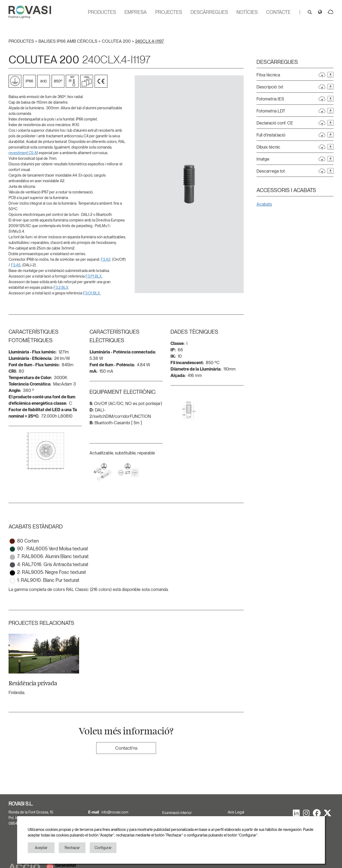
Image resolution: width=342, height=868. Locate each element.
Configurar (103, 848)
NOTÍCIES (247, 12)
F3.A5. (16, 265)
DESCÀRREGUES (209, 12)
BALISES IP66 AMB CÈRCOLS (68, 41)
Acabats (264, 204)
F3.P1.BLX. (94, 276)
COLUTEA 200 (117, 41)
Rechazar (72, 848)
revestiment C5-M (23, 153)
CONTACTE (278, 12)
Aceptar (41, 848)
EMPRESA (136, 12)
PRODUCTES (102, 12)
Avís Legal (236, 812)
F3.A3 (106, 259)
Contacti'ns (126, 748)
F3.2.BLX (61, 287)
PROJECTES (169, 12)
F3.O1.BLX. (92, 293)
